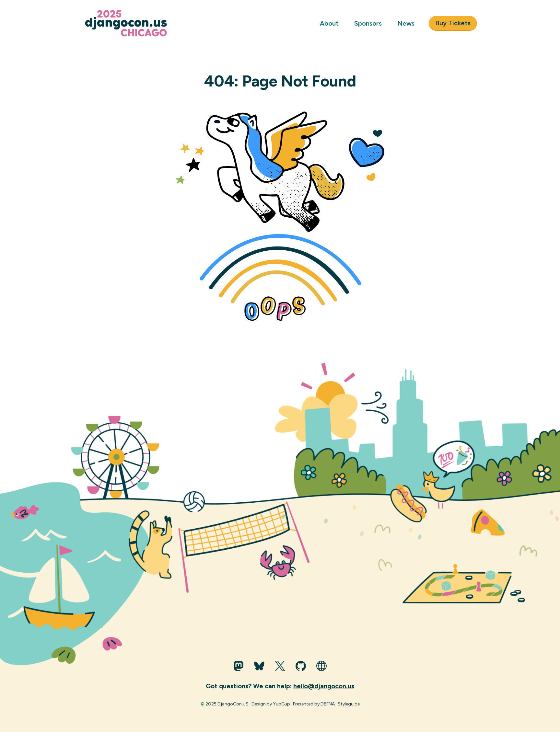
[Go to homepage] (128, 23)
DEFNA (328, 704)
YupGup (281, 704)
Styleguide (349, 704)
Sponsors (368, 23)
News (406, 23)
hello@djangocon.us (324, 686)
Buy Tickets (453, 23)
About (329, 23)
